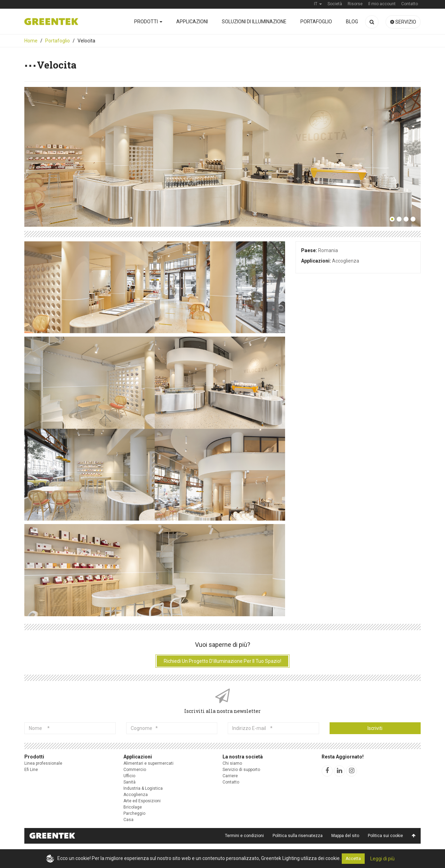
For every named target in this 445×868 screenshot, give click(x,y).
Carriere (230, 776)
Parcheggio (134, 813)
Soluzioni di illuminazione (254, 22)
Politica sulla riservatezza (298, 836)
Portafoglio (316, 22)
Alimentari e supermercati (148, 763)
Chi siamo (232, 763)
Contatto (231, 782)
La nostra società (243, 757)
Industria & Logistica (143, 788)
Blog (352, 22)
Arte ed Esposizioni (142, 801)
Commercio (135, 770)
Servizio (403, 22)
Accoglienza (136, 795)
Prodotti (148, 22)
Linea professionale (43, 763)
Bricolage (133, 807)
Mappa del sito (345, 836)
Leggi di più (382, 859)
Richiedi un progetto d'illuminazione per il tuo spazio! (222, 661)
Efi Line (31, 770)
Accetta (353, 859)
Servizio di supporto (241, 770)
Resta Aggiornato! (343, 757)
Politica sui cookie (385, 836)
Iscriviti (375, 728)
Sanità (130, 782)
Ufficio (129, 776)
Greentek (51, 22)
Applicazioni (192, 22)
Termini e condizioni (244, 836)
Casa (128, 820)
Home (31, 41)
